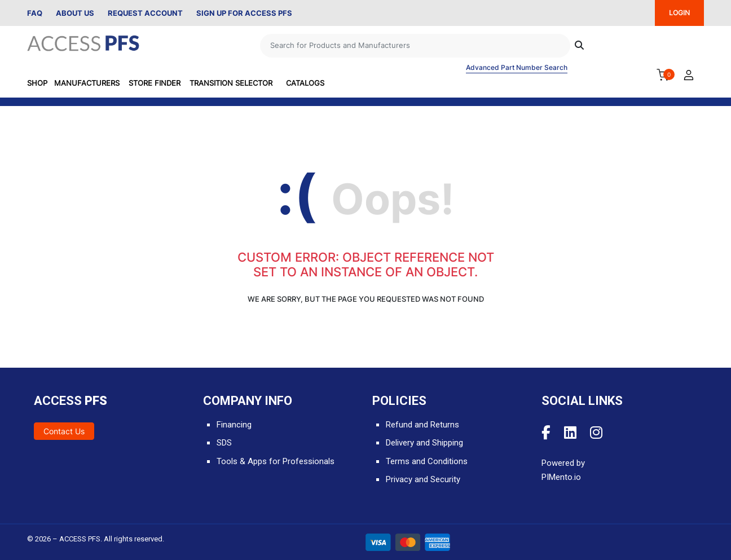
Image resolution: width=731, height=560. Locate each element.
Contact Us (64, 431)
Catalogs (305, 83)
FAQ (35, 13)
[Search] (415, 46)
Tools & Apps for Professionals (276, 461)
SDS (224, 443)
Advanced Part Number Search (517, 67)
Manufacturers (87, 83)
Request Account (145, 13)
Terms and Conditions (427, 461)
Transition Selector (231, 83)
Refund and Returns (422, 425)
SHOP (37, 83)
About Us (75, 13)
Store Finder (155, 83)
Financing (234, 425)
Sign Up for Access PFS (244, 13)
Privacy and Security (423, 479)
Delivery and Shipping (424, 443)
